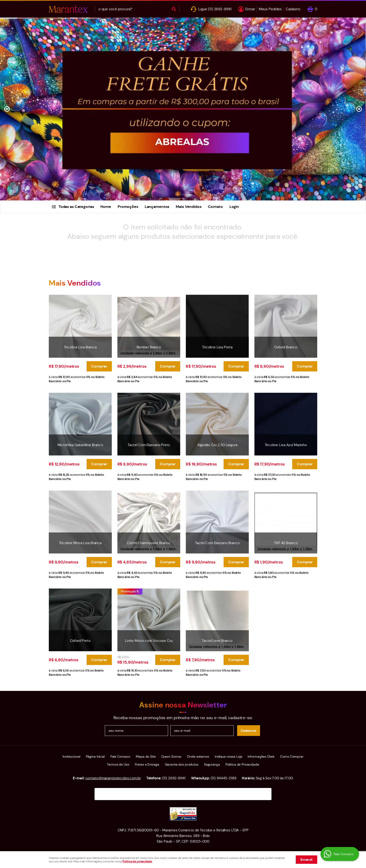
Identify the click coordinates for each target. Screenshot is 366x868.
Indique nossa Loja (229, 756)
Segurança (212, 764)
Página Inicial (95, 756)
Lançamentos (157, 207)
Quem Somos (171, 756)
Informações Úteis (261, 756)
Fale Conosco (120, 756)
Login (234, 207)
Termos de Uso (118, 764)
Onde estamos (198, 756)
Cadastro (293, 9)
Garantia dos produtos (182, 764)
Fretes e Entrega (147, 764)
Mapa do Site (146, 756)
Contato (215, 207)
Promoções (128, 207)
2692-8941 (220, 9)
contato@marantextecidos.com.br (113, 778)
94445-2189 (223, 778)
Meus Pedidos (270, 9)
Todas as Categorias (76, 207)
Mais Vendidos (188, 207)
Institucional (71, 756)
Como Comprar (292, 756)
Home (106, 207)
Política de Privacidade (242, 764)
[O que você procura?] (174, 9)
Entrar (250, 9)
